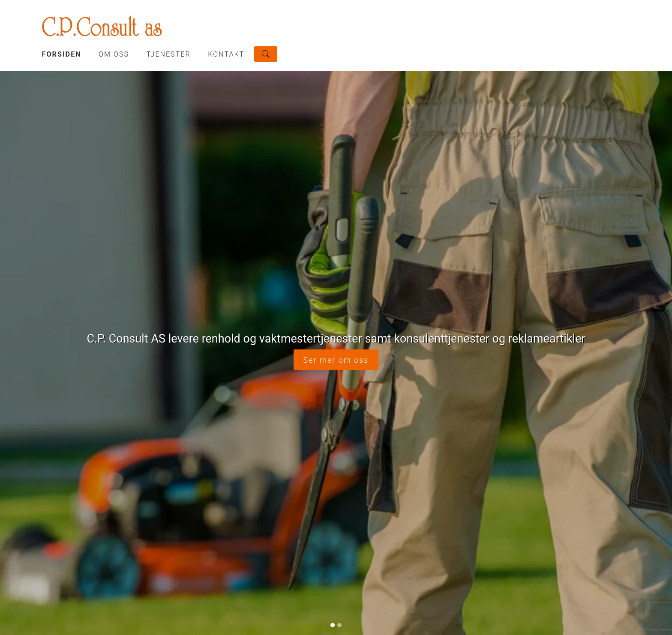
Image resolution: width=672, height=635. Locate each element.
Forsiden (62, 54)
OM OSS (114, 54)
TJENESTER (169, 54)
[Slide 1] (333, 625)
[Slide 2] (339, 625)
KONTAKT (226, 54)
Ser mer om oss (336, 360)
